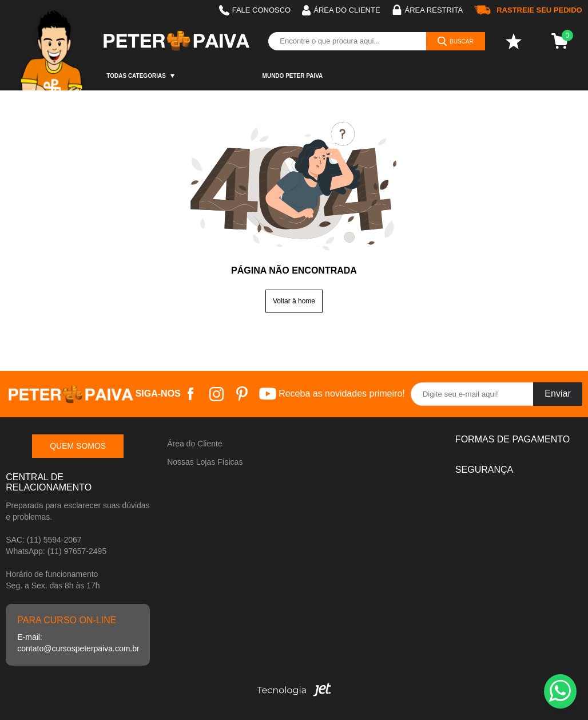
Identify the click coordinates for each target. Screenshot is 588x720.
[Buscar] (456, 41)
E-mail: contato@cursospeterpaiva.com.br (78, 643)
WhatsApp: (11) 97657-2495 (56, 551)
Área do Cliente (195, 444)
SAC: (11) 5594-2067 (43, 540)
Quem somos (78, 446)
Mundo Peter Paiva (293, 76)
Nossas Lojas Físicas (205, 462)
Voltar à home (294, 301)
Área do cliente (341, 10)
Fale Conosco (255, 10)
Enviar (557, 393)
